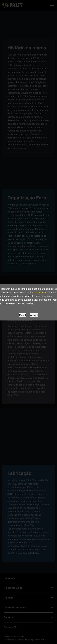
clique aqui (41, 292)
